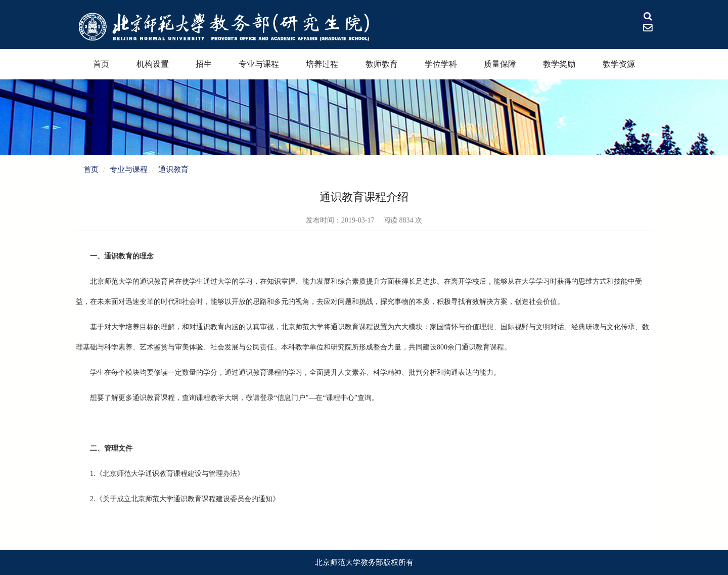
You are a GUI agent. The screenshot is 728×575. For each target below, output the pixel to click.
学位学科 (441, 64)
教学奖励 (559, 64)
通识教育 (173, 169)
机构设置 (153, 64)
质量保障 (500, 64)
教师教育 (382, 64)
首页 (101, 64)
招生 (204, 64)
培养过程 (322, 64)
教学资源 (619, 64)
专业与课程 (259, 64)
